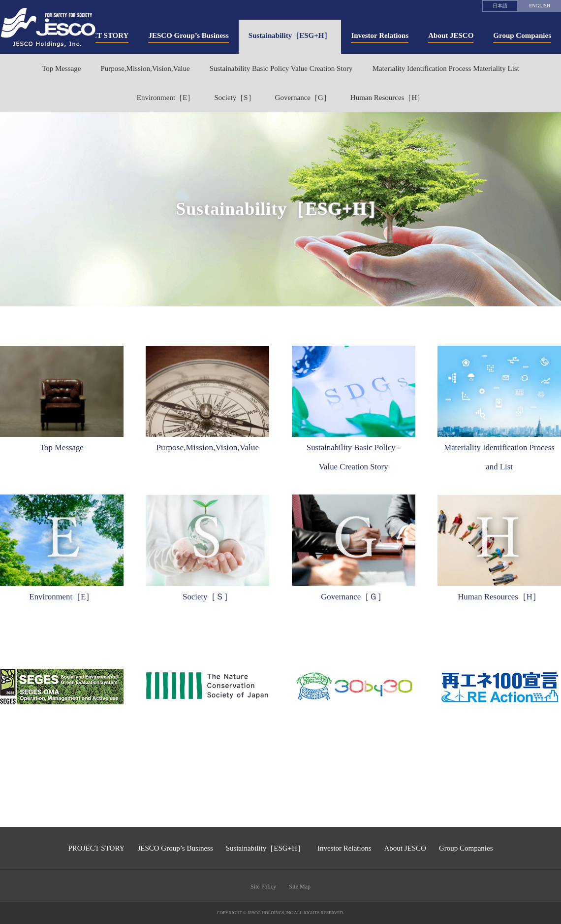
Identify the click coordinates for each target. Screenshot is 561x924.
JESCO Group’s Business (175, 848)
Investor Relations (344, 848)
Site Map (300, 887)
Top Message (61, 68)
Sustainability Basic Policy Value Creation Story (281, 68)
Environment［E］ (166, 98)
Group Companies (466, 848)
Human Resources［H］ (387, 98)
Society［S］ (234, 98)
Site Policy (263, 887)
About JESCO (405, 848)
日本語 (500, 6)
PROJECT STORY (97, 848)
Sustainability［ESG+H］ (265, 848)
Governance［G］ (303, 98)
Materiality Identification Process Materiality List (446, 68)
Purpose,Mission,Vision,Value (145, 68)
